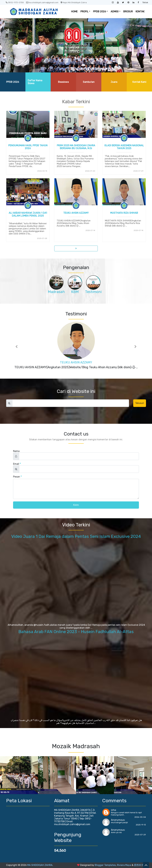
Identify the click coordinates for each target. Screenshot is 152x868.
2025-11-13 (141, 825)
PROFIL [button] (84, 12)
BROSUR (128, 12)
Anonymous (118, 820)
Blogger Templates (105, 865)
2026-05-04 (140, 817)
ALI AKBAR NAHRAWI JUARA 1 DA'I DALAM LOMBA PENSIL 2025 (28, 214)
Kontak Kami (139, 82)
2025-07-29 (140, 835)
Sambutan (89, 82)
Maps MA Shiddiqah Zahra (74, 2)
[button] (17, 347)
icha (113, 810)
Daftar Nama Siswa (35, 82)
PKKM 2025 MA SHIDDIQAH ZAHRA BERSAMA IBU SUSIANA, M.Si (76, 147)
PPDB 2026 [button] (100, 12)
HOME (74, 12)
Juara (114, 82)
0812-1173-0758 (15, 2)
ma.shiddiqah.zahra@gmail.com (42, 2)
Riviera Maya (124, 865)
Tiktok (145, 2)
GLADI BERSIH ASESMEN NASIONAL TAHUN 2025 (124, 147)
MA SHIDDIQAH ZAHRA (40, 865)
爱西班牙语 (140, 865)
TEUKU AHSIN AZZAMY (76, 213)
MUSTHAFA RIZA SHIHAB (124, 213)
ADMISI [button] (115, 12)
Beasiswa (63, 82)
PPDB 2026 (13, 82)
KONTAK (140, 12)
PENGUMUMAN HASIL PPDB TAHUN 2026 (28, 147)
